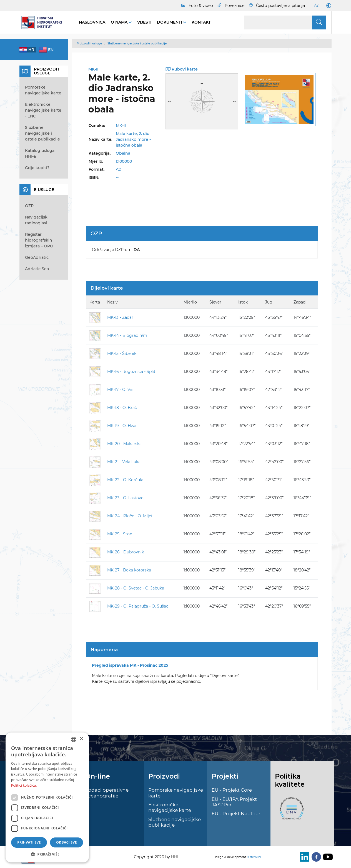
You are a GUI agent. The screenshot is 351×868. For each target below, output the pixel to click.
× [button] (81, 739)
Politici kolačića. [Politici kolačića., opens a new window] (24, 785)
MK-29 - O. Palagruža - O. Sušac (138, 606)
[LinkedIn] (304, 857)
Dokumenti (170, 22)
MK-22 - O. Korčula (125, 480)
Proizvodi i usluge (89, 43)
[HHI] (44, 22)
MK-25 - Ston (120, 534)
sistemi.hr (254, 857)
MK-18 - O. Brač (122, 408)
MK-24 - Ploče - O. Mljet (130, 516)
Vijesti (144, 22)
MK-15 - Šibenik (122, 353)
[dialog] (47, 797)
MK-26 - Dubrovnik (126, 552)
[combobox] (74, 739)
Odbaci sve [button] (67, 842)
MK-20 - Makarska (124, 444)
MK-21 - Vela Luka (124, 462)
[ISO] (290, 811)
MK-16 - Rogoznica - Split (131, 372)
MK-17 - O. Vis (120, 390)
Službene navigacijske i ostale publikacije (137, 43)
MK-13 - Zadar (120, 317)
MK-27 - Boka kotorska (129, 570)
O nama (120, 22)
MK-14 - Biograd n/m (127, 335)
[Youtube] (327, 857)
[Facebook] (315, 857)
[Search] (285, 22)
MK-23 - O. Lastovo (125, 498)
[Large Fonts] (317, 6)
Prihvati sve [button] (29, 842)
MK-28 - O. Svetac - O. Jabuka (136, 588)
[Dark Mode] (328, 6)
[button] (47, 854)
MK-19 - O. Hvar (122, 426)
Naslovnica (92, 22)
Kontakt (201, 22)
